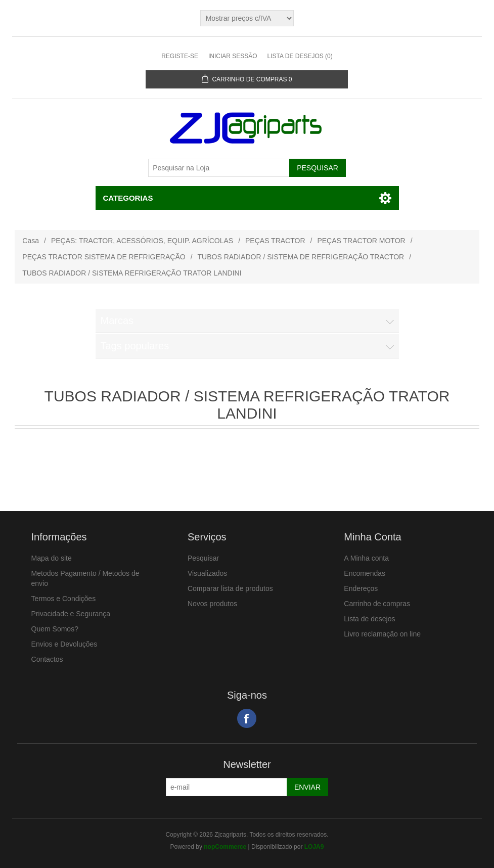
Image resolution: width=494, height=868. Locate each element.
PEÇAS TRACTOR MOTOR (361, 241)
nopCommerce (225, 847)
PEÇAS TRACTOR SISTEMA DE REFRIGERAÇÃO (104, 257)
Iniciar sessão (233, 56)
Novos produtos (212, 604)
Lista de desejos (369, 619)
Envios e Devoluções (64, 644)
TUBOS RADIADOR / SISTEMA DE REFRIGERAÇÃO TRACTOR (301, 257)
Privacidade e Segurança (71, 614)
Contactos (47, 659)
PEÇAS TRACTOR (275, 241)
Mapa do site (52, 558)
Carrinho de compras (377, 604)
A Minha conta (366, 558)
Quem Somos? (55, 629)
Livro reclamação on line (382, 634)
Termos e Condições (64, 599)
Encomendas (365, 573)
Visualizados (207, 573)
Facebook (247, 718)
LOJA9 (314, 847)
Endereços (361, 588)
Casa (31, 241)
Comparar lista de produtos (230, 588)
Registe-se (180, 56)
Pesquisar (203, 558)
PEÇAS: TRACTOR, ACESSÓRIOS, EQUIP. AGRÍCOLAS (142, 241)
